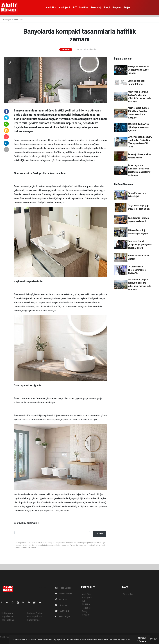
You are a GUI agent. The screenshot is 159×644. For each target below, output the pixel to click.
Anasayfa (7, 19)
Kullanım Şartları (35, 613)
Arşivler (61, 605)
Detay (142, 638)
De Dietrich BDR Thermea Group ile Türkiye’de (137, 270)
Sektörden (18, 19)
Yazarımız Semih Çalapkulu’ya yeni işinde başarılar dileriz (140, 245)
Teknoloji (96, 8)
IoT (75, 8)
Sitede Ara (128, 594)
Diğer (127, 8)
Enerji (107, 8)
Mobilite (84, 8)
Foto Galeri (63, 588)
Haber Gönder (34, 620)
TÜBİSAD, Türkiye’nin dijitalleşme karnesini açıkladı (138, 127)
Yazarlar (61, 599)
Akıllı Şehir (65, 8)
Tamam (141, 641)
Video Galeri (63, 594)
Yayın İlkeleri (7, 617)
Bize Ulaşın (62, 617)
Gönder (99, 534)
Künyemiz (62, 611)
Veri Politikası (8, 620)
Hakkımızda (7, 613)
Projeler (117, 8)
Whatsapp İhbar (35, 617)
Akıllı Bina (51, 8)
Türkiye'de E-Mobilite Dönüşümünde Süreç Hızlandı (138, 70)
